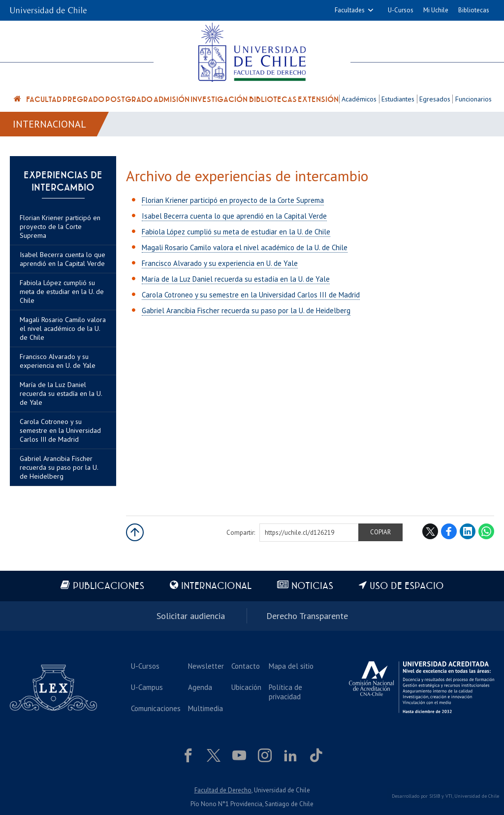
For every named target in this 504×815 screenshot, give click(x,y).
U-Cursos (401, 10)
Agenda (200, 687)
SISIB (435, 796)
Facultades (350, 10)
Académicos (359, 99)
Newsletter (206, 666)
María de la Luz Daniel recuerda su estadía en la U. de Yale (61, 393)
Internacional (49, 124)
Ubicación (246, 687)
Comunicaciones (156, 708)
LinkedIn (468, 531)
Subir (135, 532)
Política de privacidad (285, 692)
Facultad (44, 99)
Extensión (318, 99)
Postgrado (129, 99)
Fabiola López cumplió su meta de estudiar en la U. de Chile (62, 292)
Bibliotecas (474, 10)
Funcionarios (473, 99)
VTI (449, 796)
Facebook (449, 531)
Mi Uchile (436, 10)
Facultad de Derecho (223, 790)
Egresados (435, 99)
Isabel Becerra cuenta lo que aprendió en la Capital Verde (63, 259)
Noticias (312, 586)
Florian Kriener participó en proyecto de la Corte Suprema (60, 227)
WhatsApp (486, 531)
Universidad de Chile (477, 796)
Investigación (219, 99)
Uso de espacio (407, 586)
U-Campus (147, 687)
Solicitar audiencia (191, 616)
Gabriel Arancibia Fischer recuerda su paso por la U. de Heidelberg (59, 467)
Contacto (246, 666)
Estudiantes (398, 99)
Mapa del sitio (291, 666)
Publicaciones (109, 586)
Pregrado (83, 99)
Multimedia (205, 708)
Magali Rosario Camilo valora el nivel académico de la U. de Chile (63, 328)
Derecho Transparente (307, 616)
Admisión (172, 99)
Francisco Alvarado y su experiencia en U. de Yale (58, 361)
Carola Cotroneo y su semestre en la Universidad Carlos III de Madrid (60, 430)
